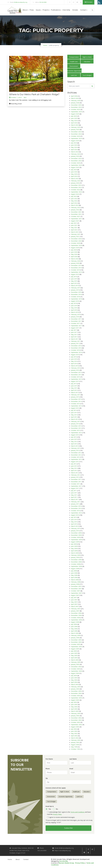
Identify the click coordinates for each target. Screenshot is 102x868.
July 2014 (74, 410)
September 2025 (77, 112)
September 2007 (77, 593)
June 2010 (74, 519)
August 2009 (75, 542)
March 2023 (75, 178)
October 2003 (76, 696)
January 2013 (75, 450)
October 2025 (76, 109)
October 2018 (76, 297)
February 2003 (76, 713)
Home (45, 45)
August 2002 (75, 727)
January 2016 (75, 370)
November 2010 (76, 508)
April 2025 (74, 123)
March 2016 (75, 366)
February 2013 (76, 448)
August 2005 (75, 649)
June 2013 (74, 439)
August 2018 (75, 301)
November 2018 (76, 294)
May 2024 (74, 147)
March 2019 (75, 285)
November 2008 (76, 562)
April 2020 (74, 256)
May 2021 (74, 228)
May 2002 (74, 733)
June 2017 (74, 332)
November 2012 (76, 455)
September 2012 (77, 459)
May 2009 (74, 548)
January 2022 (75, 210)
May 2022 (74, 201)
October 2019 (76, 270)
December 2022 (76, 185)
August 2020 (75, 248)
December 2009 (76, 533)
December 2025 (76, 105)
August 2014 (75, 408)
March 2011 (75, 499)
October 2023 (76, 163)
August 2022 (75, 194)
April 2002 (74, 736)
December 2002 (76, 718)
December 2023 (76, 158)
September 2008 (77, 566)
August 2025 (75, 114)
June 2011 (74, 493)
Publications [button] (56, 10)
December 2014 (76, 399)
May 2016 (74, 361)
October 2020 (76, 243)
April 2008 (74, 577)
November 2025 (76, 107)
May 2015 (74, 388)
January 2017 (75, 343)
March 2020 (75, 259)
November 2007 (76, 589)
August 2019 (75, 274)
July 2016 (74, 357)
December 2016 (76, 346)
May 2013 (74, 441)
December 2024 (76, 132)
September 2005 (77, 647)
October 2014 (76, 404)
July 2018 (74, 303)
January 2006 (75, 638)
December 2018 (76, 292)
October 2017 (76, 323)
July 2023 (74, 170)
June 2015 (74, 386)
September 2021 (77, 219)
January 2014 (75, 424)
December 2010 (76, 506)
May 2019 (74, 281)
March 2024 (75, 152)
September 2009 (77, 540)
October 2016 (76, 350)
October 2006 (76, 618)
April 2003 (74, 709)
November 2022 (76, 187)
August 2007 (75, 595)
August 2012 (75, 462)
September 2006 (77, 620)
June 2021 (74, 225)
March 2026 (75, 98)
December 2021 (76, 212)
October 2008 (76, 564)
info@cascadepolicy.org (20, 2)
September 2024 (77, 138)
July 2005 (74, 651)
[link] (66, 2)
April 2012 (74, 470)
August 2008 (75, 569)
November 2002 (76, 720)
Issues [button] (38, 10)
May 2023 (74, 174)
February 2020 (76, 261)
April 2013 (74, 444)
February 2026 (76, 100)
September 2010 (77, 513)
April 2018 (74, 310)
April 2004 (74, 682)
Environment (74, 66)
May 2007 (74, 602)
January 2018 (75, 317)
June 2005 (74, 653)
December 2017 (76, 319)
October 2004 (76, 669)
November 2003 (76, 693)
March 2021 (75, 232)
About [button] (25, 10)
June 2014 (74, 413)
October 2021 (76, 216)
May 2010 (74, 522)
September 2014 (77, 406)
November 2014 (76, 401)
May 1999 (74, 747)
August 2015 (75, 381)
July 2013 (74, 437)
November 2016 (76, 348)
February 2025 (76, 127)
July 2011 (74, 491)
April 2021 (74, 230)
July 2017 (74, 330)
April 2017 (74, 337)
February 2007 (76, 609)
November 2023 (76, 161)
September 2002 (77, 725)
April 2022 (74, 203)
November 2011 (76, 482)
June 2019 (74, 279)
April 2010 (74, 524)
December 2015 (76, 372)
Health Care (74, 62)
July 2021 (74, 223)
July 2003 (74, 702)
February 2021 (76, 234)
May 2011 (74, 495)
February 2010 (76, 528)
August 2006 (75, 622)
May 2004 (74, 680)
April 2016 (74, 363)
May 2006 (74, 629)
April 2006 (74, 631)
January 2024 (75, 156)
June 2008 (74, 573)
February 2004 (76, 687)
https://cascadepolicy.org (63, 850)
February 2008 (76, 582)
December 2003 (76, 691)
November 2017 (76, 321)
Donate (89, 2)
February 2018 (76, 314)
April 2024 (74, 150)
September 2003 (77, 698)
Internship (66, 10)
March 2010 (75, 526)
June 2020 (74, 252)
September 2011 (77, 486)
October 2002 (76, 722)
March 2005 (75, 660)
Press (32, 10)
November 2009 (76, 535)
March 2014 (75, 419)
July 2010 (74, 517)
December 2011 (76, 479)
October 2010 (76, 511)
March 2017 (75, 339)
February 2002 (76, 740)
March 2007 (75, 606)
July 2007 (74, 597)
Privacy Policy (57, 814)
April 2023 (74, 176)
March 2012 (75, 473)
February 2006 (76, 635)
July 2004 (74, 675)
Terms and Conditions (78, 812)
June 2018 (74, 306)
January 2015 (75, 397)
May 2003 (74, 707)
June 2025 (74, 118)
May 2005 (74, 655)
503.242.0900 (43, 2)
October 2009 (76, 537)
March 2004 (75, 684)
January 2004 (75, 689)
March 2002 (75, 738)
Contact (26, 859)
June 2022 (74, 199)
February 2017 (76, 341)
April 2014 (74, 417)
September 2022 (77, 192)
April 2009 (74, 551)
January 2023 (75, 183)
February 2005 (76, 662)
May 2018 (74, 308)
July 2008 (74, 571)
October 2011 (76, 484)
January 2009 (75, 557)
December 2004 (76, 667)
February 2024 (76, 154)
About (18, 859)
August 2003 (75, 700)
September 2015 (77, 379)
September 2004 (77, 671)
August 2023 (75, 167)
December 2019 (76, 265)
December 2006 (76, 613)
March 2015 (75, 392)
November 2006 (76, 615)
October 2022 (76, 190)
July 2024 (74, 143)
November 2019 (76, 268)
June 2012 (74, 466)
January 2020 (75, 263)
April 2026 (74, 96)
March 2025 (75, 125)
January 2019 (75, 290)
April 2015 (74, 390)
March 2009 (75, 553)
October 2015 (76, 377)
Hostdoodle (63, 861)
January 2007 (75, 611)
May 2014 (74, 415)
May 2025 (74, 121)
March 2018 (75, 312)
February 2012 (76, 475)
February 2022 (76, 207)
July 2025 (74, 116)
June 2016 (74, 359)
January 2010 (75, 531)
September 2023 (77, 165)
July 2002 (74, 729)
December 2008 (76, 560)
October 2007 (76, 591)
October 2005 (76, 644)
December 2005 (76, 640)
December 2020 (76, 239)
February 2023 (76, 181)
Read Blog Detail (15, 104)
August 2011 (75, 488)
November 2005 (76, 642)
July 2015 (74, 384)
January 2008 (75, 584)
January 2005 (75, 664)
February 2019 (76, 288)
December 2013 (76, 426)
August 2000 (75, 745)
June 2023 (74, 172)
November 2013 (76, 428)
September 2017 (77, 326)
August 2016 (75, 355)
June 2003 (74, 704)
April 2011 (74, 497)
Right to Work (87, 57)
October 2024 (76, 136)
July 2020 (74, 250)
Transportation (74, 57)
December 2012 (76, 453)
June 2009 (74, 546)
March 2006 (75, 633)
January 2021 (75, 236)
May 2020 (74, 254)
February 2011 (76, 502)
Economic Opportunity (74, 71)
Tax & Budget (87, 75)
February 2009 (76, 555)
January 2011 (75, 504)
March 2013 (75, 446)
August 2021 (75, 221)
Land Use (74, 75)
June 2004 (74, 678)
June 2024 (74, 145)
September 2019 (77, 272)
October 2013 (76, 430)
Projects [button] (46, 10)
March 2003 (75, 711)
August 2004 (75, 673)
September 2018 (77, 299)
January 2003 (75, 716)
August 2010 (75, 515)
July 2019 (74, 277)
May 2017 (74, 334)
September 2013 (77, 433)
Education (87, 62)
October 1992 (76, 749)
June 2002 (74, 731)
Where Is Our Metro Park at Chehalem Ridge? (34, 94)
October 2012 (76, 457)
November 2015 (76, 375)
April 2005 (74, 658)
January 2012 (75, 477)
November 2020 (76, 241)
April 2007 (74, 604)
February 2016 (76, 368)
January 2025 (75, 129)
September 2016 (77, 352)
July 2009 (74, 544)
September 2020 (77, 245)
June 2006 (74, 626)
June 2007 (74, 600)
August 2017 (75, 328)
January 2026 (75, 103)
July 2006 (74, 624)
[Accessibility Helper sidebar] (100, 2)
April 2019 (74, 283)
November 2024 (76, 134)
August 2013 (75, 435)
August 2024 (75, 141)
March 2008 (75, 580)
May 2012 (74, 468)
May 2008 (74, 575)
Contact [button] (83, 10)
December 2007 (76, 586)
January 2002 (75, 742)
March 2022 (75, 205)
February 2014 (76, 421)
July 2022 (74, 196)
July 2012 (74, 464)
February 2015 (76, 395)
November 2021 (76, 214)
